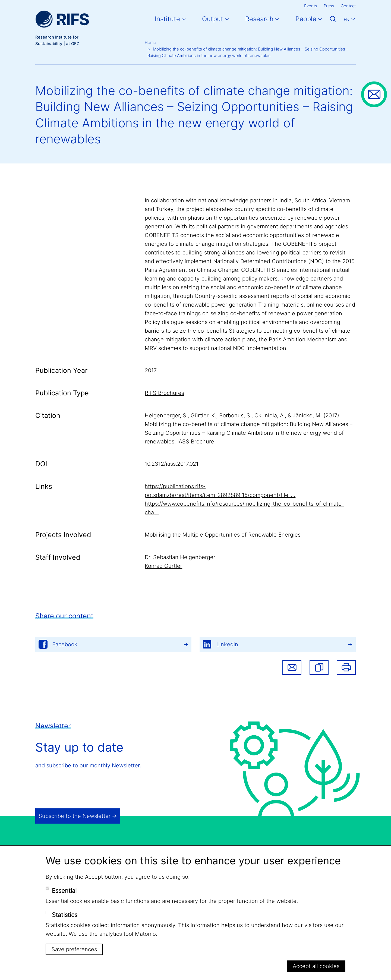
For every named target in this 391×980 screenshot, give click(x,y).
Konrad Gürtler (163, 566)
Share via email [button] (292, 667)
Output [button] (213, 19)
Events (311, 6)
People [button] (306, 19)
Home (150, 42)
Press (329, 6)
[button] (319, 667)
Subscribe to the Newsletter (75, 816)
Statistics (65, 915)
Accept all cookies (316, 966)
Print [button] (346, 667)
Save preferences (74, 949)
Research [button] (259, 19)
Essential (64, 891)
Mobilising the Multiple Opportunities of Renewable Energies (223, 535)
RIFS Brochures (164, 393)
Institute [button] (167, 19)
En (346, 19)
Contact (348, 6)
